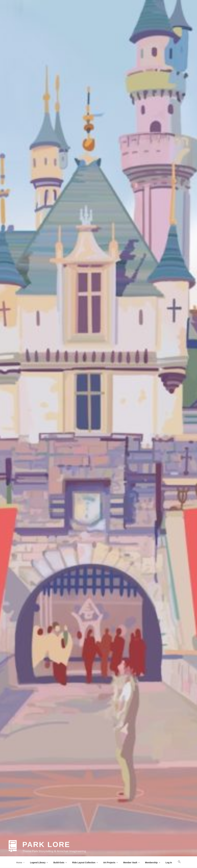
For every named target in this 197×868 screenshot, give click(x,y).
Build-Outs (60, 863)
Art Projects (111, 863)
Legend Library (39, 863)
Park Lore (46, 841)
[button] (179, 862)
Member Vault (132, 863)
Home (21, 863)
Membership (153, 863)
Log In (169, 863)
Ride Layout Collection (85, 863)
